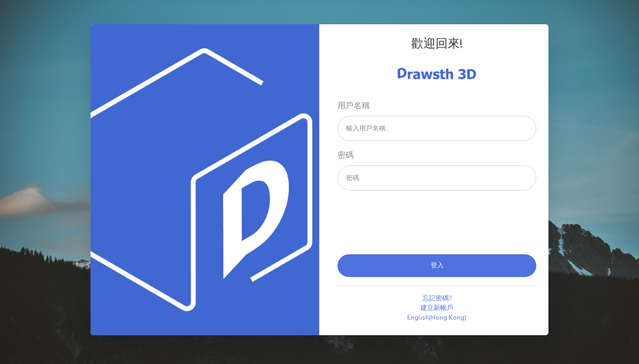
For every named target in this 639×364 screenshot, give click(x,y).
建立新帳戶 (437, 308)
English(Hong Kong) (437, 317)
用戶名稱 (354, 106)
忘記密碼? (437, 298)
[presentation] (414, 222)
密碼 (346, 155)
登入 (437, 265)
